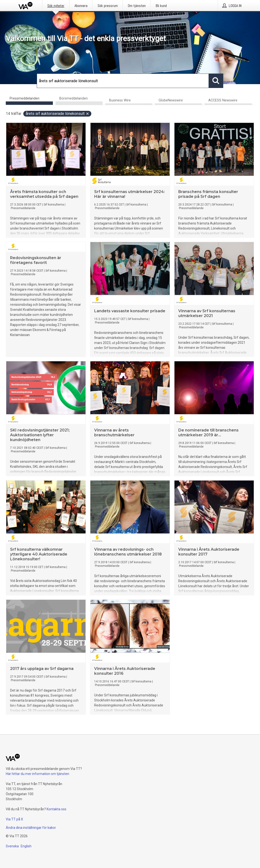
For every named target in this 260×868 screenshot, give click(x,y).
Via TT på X (14, 819)
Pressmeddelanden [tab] (25, 98)
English (26, 846)
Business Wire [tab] (120, 101)
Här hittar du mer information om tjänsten (37, 774)
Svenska (12, 846)
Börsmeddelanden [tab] (74, 98)
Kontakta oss (56, 809)
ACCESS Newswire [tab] (223, 101)
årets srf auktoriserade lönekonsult (58, 114)
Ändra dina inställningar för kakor (31, 828)
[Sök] (123, 81)
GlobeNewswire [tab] (171, 101)
